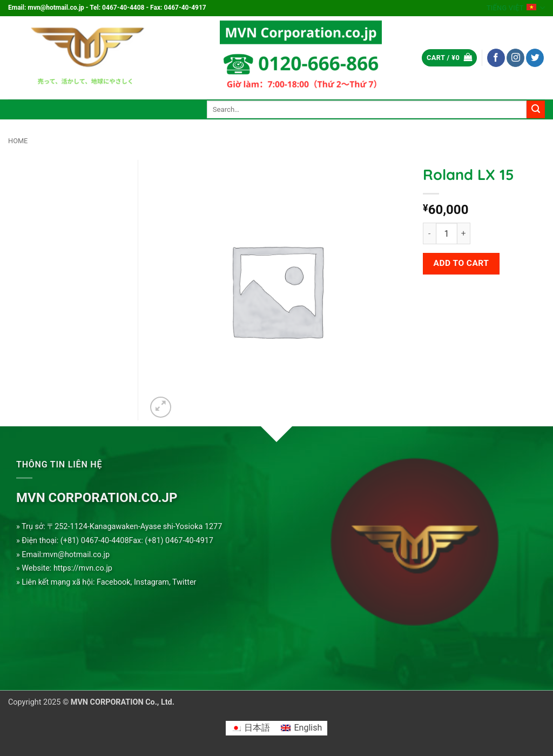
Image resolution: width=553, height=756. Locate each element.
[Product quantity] (447, 233)
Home (18, 141)
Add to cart (461, 263)
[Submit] (536, 110)
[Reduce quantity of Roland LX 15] (429, 233)
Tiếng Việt (516, 8)
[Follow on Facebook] (496, 58)
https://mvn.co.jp (83, 568)
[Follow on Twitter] (535, 58)
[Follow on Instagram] (515, 58)
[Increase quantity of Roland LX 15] (464, 233)
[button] (449, 58)
